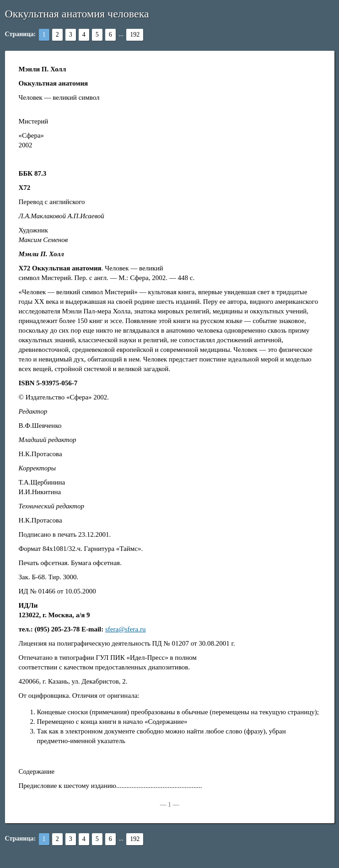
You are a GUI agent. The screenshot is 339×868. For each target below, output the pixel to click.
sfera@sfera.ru (125, 629)
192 (135, 35)
